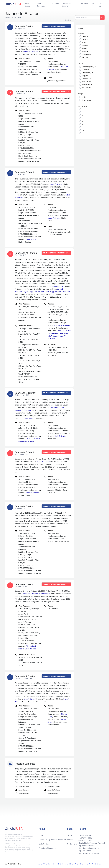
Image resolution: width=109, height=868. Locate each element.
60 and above (86, 100)
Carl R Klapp (39, 292)
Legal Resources (41, 5)
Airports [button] (84, 3)
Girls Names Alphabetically (89, 848)
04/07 (81, 838)
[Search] (88, 18)
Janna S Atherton (43, 462)
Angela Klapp (28, 292)
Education (55, 3)
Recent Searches (85, 835)
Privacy (70, 840)
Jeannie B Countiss (30, 52)
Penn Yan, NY (86, 82)
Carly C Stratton (28, 418)
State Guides (27, 5)
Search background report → (56, 26)
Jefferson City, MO (88, 73)
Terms (70, 835)
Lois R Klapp (49, 292)
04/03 (85, 841)
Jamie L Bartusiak (64, 331)
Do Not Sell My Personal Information (53, 840)
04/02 (90, 841)
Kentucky (85, 45)
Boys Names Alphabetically (89, 853)
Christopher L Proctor (30, 594)
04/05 (90, 838)
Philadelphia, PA (87, 85)
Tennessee (85, 57)
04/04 (81, 841)
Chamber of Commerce (67, 5)
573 (83, 124)
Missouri (85, 48)
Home (41, 835)
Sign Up (101, 5)
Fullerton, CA (86, 70)
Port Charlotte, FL (88, 88)
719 (83, 133)
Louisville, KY (86, 79)
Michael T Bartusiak (63, 292)
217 (83, 112)
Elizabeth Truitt (44, 594)
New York (85, 51)
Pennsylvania (86, 54)
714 (83, 130)
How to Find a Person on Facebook (92, 843)
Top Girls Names (85, 851)
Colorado (85, 39)
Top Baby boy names (86, 846)
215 (83, 109)
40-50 (84, 97)
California (85, 36)
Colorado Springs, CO (89, 67)
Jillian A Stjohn (29, 699)
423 (83, 118)
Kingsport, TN (86, 76)
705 (83, 127)
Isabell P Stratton (56, 184)
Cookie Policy (72, 844)
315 (83, 115)
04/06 (85, 838)
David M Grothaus (57, 408)
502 (83, 121)
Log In (93, 5)
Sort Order (68, 20)
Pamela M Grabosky (57, 286)
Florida (84, 42)
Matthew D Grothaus (23, 410)
